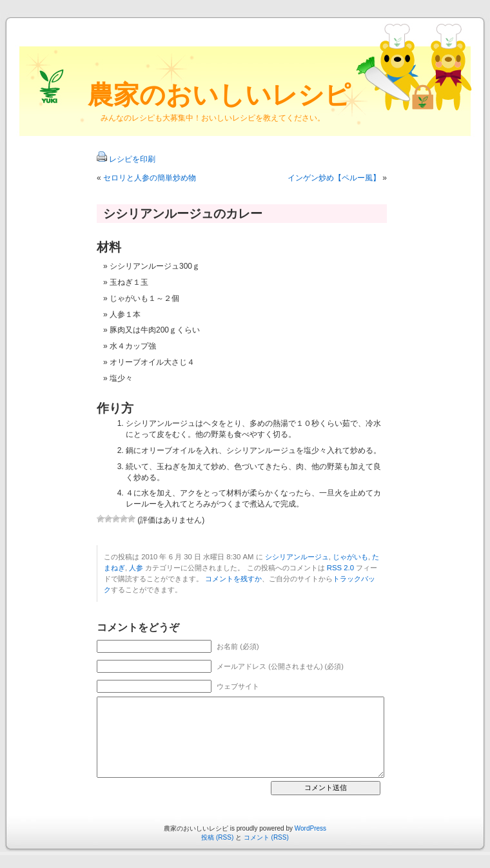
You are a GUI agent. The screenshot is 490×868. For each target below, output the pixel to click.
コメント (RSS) (266, 837)
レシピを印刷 (132, 159)
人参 (136, 568)
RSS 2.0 (340, 568)
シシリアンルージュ (297, 557)
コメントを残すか (233, 579)
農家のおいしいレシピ (219, 95)
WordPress (310, 828)
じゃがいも (350, 557)
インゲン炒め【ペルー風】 (334, 178)
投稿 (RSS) (217, 837)
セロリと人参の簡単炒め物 (150, 178)
